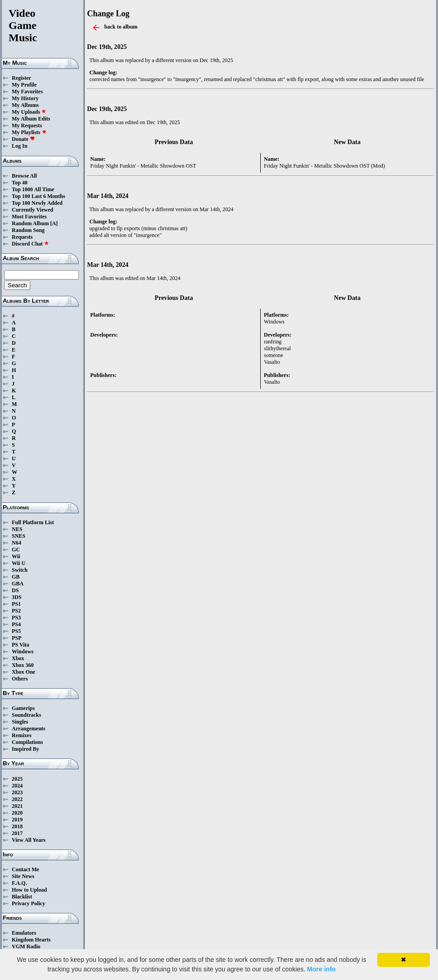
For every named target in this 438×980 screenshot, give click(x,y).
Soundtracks (27, 715)
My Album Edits (31, 119)
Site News (23, 876)
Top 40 (20, 183)
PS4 (16, 624)
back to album (121, 27)
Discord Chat (30, 244)
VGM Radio (26, 946)
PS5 (16, 631)
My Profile (24, 85)
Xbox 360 (23, 665)
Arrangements (29, 729)
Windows (23, 652)
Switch (20, 570)
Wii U (19, 563)
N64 (17, 543)
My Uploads (29, 112)
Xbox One (24, 672)
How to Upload (29, 890)
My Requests (27, 126)
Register (22, 78)
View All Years (29, 840)
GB (16, 577)
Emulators (24, 933)
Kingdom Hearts (31, 940)
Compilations (27, 742)
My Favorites (27, 92)
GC (16, 550)
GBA (18, 584)
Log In (19, 146)
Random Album (30, 223)
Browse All (24, 176)
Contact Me (25, 869)
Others (20, 679)
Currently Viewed (32, 210)
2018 (17, 826)
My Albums (25, 105)
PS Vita (20, 645)
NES (17, 529)
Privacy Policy (29, 903)
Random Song (28, 230)
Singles (20, 722)
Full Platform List (33, 522)
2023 (17, 792)
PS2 (16, 611)
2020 (17, 813)
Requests (22, 237)
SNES (19, 536)
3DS (17, 597)
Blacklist (22, 897)
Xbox (18, 658)
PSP (17, 638)
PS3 (16, 618)
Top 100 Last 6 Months (39, 196)
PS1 (16, 604)
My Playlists (29, 132)
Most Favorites (29, 217)
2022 (17, 799)
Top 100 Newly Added (37, 203)
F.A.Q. (19, 883)
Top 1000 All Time (33, 189)
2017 (17, 833)
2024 (17, 786)
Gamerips (23, 708)
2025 (17, 779)
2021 (17, 806)
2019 (17, 820)
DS (15, 590)
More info (321, 969)
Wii (16, 556)
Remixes (22, 735)
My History (25, 98)
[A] (54, 223)
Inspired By (25, 749)
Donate (23, 139)
